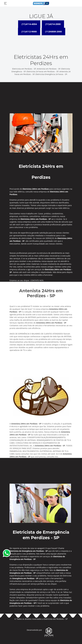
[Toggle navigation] (5, 3)
